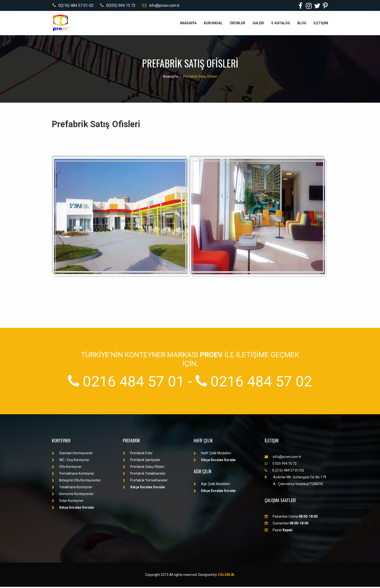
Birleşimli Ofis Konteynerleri (76, 481)
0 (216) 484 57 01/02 (284, 472)
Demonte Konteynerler (73, 495)
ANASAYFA (188, 24)
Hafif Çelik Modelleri (212, 454)
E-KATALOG (281, 24)
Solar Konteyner (68, 502)
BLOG (302, 24)
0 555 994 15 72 (281, 465)
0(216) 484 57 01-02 (72, 6)
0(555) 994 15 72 (118, 6)
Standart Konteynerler (72, 454)
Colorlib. (226, 576)
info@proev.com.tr (161, 6)
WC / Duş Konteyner (71, 461)
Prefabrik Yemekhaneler (145, 481)
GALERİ (258, 24)
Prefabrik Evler (138, 454)
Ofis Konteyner (67, 468)
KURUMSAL (213, 24)
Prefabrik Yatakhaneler (144, 475)
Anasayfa (170, 78)
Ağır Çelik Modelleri (212, 485)
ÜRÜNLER (237, 24)
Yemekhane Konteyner (73, 475)
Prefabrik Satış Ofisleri (200, 78)
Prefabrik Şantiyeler (142, 461)
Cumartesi (286, 524)
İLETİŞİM (321, 24)
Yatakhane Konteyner (72, 488)
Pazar (279, 531)
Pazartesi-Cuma (291, 518)
